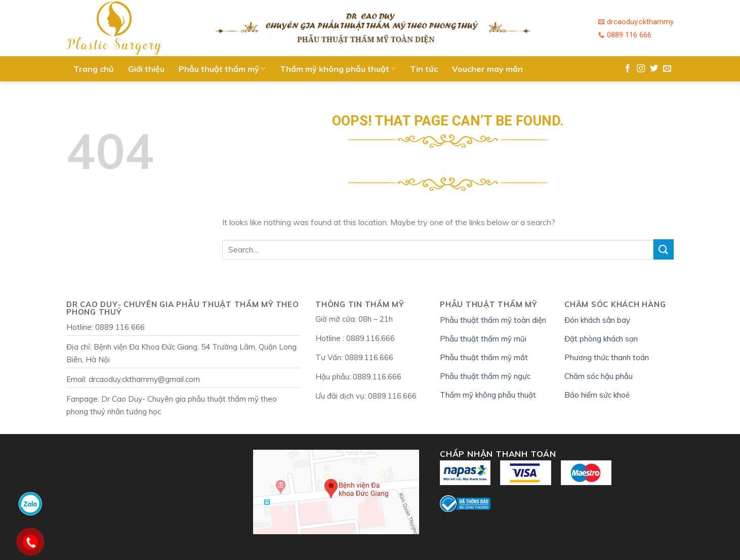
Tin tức (424, 69)
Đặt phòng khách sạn (601, 339)
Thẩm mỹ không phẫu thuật (338, 69)
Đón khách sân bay (597, 320)
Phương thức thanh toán (607, 357)
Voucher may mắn (487, 69)
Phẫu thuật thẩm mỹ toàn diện (493, 320)
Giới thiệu (146, 69)
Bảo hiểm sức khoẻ (597, 395)
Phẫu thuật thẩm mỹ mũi (483, 339)
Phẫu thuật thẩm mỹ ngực (485, 376)
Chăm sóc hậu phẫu (599, 376)
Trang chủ (94, 69)
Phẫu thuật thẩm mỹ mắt (484, 357)
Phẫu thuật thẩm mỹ (222, 69)
